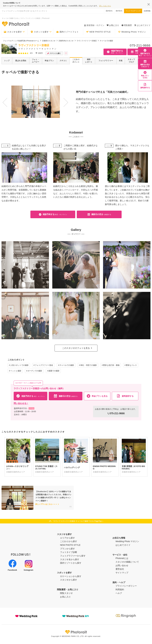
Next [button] (60, 99)
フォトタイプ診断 (69, 552)
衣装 (121, 61)
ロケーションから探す (71, 576)
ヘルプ (119, 593)
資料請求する (145, 86)
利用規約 (120, 589)
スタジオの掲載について (127, 562)
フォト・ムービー (36, 61)
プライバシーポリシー (126, 586)
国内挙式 (109, 11)
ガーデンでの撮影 (35, 371)
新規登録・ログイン (94, 25)
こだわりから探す (69, 541)
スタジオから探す (69, 580)
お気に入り (65, 597)
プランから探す (67, 549)
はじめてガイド (142, 25)
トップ (7, 61)
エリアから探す (67, 538)
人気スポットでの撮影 (19, 365)
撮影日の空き (145, 64)
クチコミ (63, 61)
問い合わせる (21, 403)
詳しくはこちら (105, 6)
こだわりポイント (76, 61)
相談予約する (145, 53)
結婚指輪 (147, 11)
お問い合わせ (122, 565)
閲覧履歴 (127, 25)
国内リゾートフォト (67, 32)
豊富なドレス (131, 365)
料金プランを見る (145, 75)
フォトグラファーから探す (73, 556)
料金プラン (49, 61)
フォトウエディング (133, 11)
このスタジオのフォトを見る (76, 348)
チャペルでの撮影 (67, 365)
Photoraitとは (122, 558)
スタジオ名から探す (70, 559)
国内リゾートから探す (71, 563)
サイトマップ (122, 573)
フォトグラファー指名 (44, 365)
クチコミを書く (54, 53)
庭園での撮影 (54, 371)
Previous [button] (4, 99)
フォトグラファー (106, 61)
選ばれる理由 (21, 61)
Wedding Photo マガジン (132, 32)
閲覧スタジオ (66, 593)
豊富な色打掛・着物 (111, 365)
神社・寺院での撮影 (89, 365)
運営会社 (120, 569)
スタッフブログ (131, 61)
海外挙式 (119, 11)
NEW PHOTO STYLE (98, 32)
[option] (34, 102)
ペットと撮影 (16, 371)
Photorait (76, 632)
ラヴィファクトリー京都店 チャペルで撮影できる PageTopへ (78, 521)
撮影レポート (89, 61)
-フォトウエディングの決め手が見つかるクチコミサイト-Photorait (16, 24)
